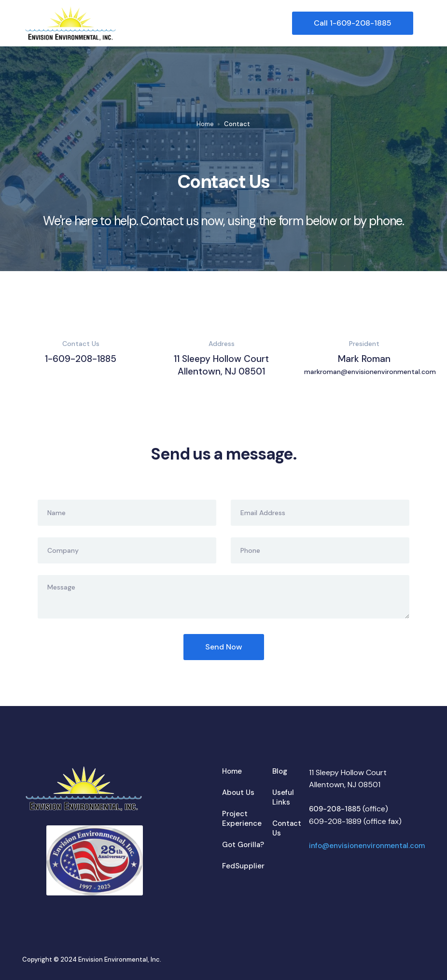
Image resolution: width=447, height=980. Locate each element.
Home (205, 124)
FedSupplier (243, 866)
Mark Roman (364, 365)
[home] (157, 23)
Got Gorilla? (243, 845)
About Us (238, 793)
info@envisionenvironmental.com (367, 846)
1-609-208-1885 (81, 359)
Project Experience (242, 819)
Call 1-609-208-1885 (353, 23)
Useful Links (283, 797)
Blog (280, 771)
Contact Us (287, 828)
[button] (419, 23)
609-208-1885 (335, 809)
